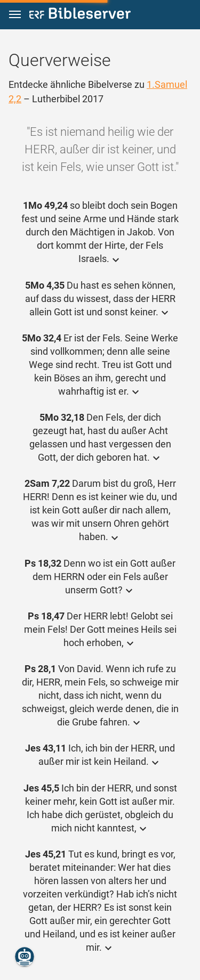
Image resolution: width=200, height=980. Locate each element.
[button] (15, 15)
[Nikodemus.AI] (25, 957)
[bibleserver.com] (80, 15)
